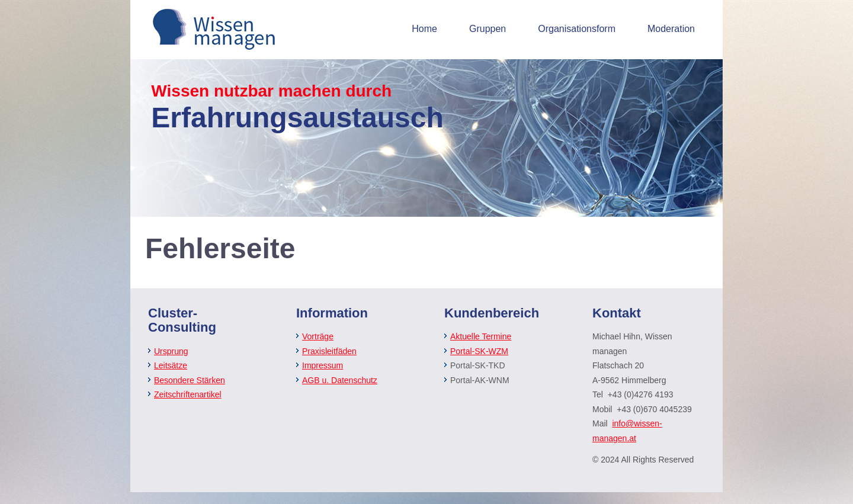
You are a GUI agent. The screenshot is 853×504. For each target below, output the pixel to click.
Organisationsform (577, 29)
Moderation (671, 29)
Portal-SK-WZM (479, 351)
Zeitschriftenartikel (188, 394)
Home (424, 29)
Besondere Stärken (190, 380)
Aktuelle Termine (481, 336)
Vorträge (318, 336)
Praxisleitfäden (329, 351)
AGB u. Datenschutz (340, 380)
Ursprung (171, 351)
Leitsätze (171, 365)
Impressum (323, 365)
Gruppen (488, 29)
